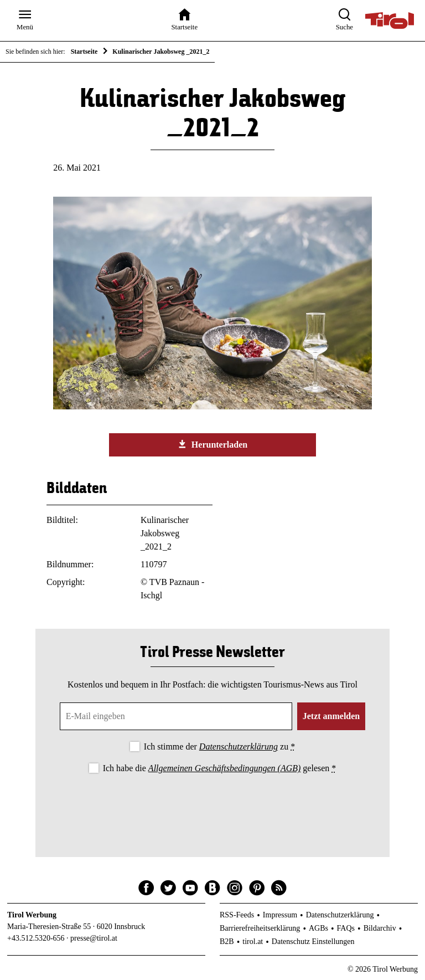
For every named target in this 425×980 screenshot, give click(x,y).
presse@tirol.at (94, 938)
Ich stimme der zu (219, 746)
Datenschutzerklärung (239, 746)
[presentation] (212, 806)
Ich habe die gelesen (220, 768)
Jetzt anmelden (331, 716)
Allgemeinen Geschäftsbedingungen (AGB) (224, 768)
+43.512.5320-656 (36, 938)
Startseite (84, 52)
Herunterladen (212, 444)
